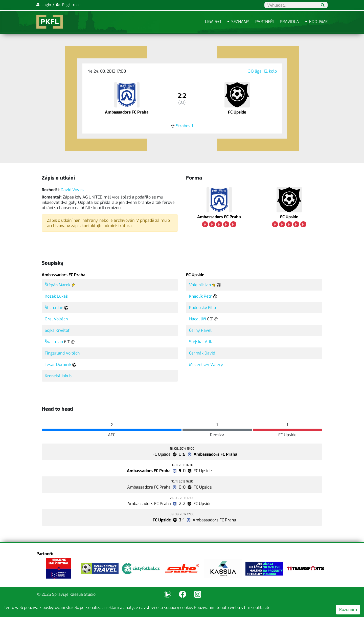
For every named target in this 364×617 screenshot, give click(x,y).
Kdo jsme (318, 22)
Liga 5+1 (213, 22)
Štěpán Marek (58, 285)
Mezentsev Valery (206, 365)
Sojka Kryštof (57, 330)
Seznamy (240, 22)
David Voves (72, 190)
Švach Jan (54, 342)
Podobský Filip (202, 308)
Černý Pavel (200, 330)
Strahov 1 (185, 126)
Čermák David (202, 353)
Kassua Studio (83, 594)
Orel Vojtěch (56, 319)
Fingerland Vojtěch (62, 353)
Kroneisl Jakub (58, 376)
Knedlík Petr (200, 296)
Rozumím (348, 610)
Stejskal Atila (201, 342)
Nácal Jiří (198, 319)
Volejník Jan (200, 285)
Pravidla (289, 22)
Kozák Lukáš (56, 296)
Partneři (265, 22)
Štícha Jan (54, 308)
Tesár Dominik (58, 365)
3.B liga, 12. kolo (263, 71)
